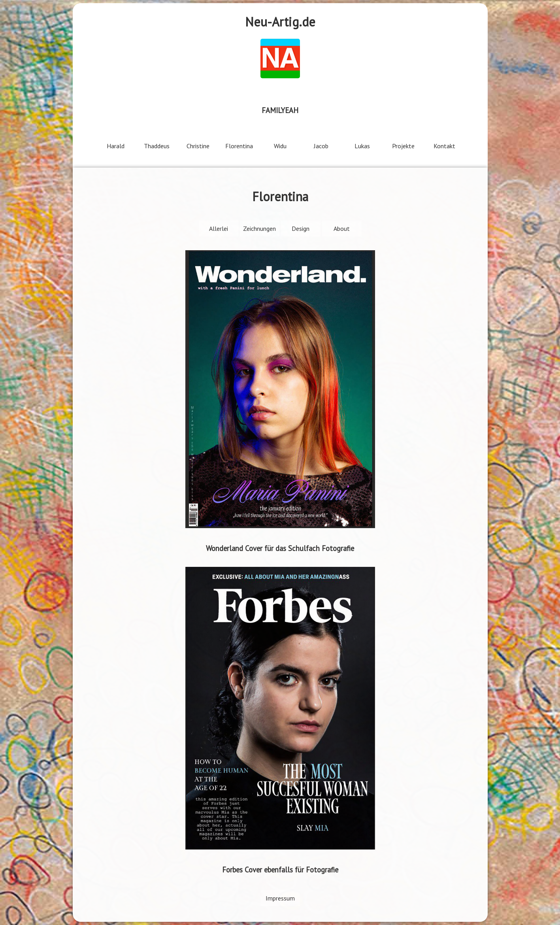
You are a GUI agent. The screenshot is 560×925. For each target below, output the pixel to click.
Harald (116, 146)
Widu (280, 146)
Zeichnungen (259, 228)
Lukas (362, 146)
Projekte (403, 146)
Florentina (239, 146)
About (342, 228)
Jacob (321, 146)
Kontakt (444, 146)
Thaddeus (157, 146)
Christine (198, 146)
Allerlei (219, 228)
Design (301, 228)
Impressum (280, 898)
